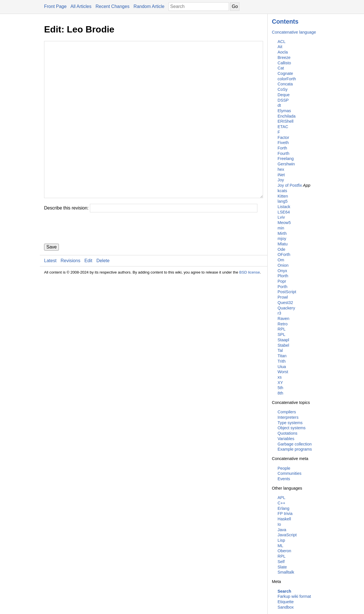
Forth (282, 148)
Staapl (283, 340)
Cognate (285, 73)
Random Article (149, 6)
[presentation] (87, 262)
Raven (284, 319)
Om (281, 260)
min (281, 228)
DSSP (283, 100)
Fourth (284, 153)
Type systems (290, 423)
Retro (283, 324)
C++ (281, 503)
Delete (103, 295)
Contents (285, 21)
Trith (282, 361)
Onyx (282, 271)
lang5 (283, 201)
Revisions (70, 295)
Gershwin (286, 164)
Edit (88, 295)
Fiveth (283, 143)
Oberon (284, 551)
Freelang (286, 159)
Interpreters (288, 417)
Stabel (283, 345)
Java (282, 530)
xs (280, 377)
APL (281, 498)
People (284, 468)
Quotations (288, 433)
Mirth (282, 233)
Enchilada (287, 116)
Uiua (282, 367)
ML (280, 546)
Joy (281, 180)
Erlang (284, 508)
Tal (280, 350)
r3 (279, 313)
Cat (281, 68)
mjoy (282, 239)
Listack (284, 207)
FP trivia (285, 514)
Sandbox (286, 607)
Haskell (284, 519)
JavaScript (287, 535)
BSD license (250, 306)
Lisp (281, 540)
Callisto (284, 63)
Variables (286, 439)
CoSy (283, 89)
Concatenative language (294, 32)
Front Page (55, 6)
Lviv (281, 217)
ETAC (283, 127)
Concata (285, 84)
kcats (282, 191)
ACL (282, 42)
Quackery (286, 308)
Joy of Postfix (290, 185)
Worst (283, 372)
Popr (282, 281)
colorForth (287, 79)
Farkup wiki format (294, 596)
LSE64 (284, 212)
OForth (284, 254)
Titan (282, 356)
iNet (281, 175)
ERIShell (286, 121)
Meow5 (284, 223)
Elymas (284, 111)
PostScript (287, 292)
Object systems (291, 428)
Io (279, 524)
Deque (284, 95)
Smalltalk (286, 572)
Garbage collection (295, 444)
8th (280, 393)
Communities (289, 473)
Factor (283, 137)
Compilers (287, 412)
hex (281, 169)
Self (281, 562)
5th (280, 388)
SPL (281, 334)
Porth (282, 287)
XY (280, 383)
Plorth (283, 276)
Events (284, 479)
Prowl (283, 297)
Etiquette (286, 602)
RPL (282, 329)
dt (279, 105)
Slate (282, 567)
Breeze (284, 58)
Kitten (283, 196)
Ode (281, 249)
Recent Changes (112, 6)
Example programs (295, 449)
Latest (50, 295)
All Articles (81, 6)
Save (51, 281)
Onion (283, 265)
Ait (280, 47)
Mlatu (283, 244)
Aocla (283, 52)
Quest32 (285, 303)
